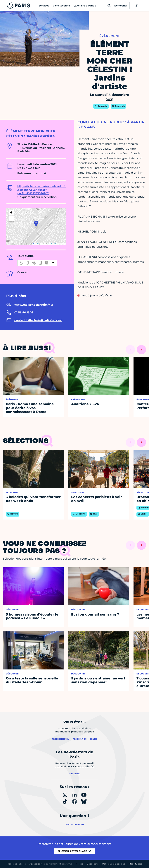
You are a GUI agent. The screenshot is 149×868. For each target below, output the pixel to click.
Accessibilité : (51, 864)
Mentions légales (16, 864)
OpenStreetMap (52, 244)
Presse (80, 864)
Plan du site (135, 864)
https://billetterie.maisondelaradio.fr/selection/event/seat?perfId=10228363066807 (42, 190)
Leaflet (36, 244)
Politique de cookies (114, 864)
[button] (36, 223)
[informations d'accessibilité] (37, 263)
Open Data (93, 864)
